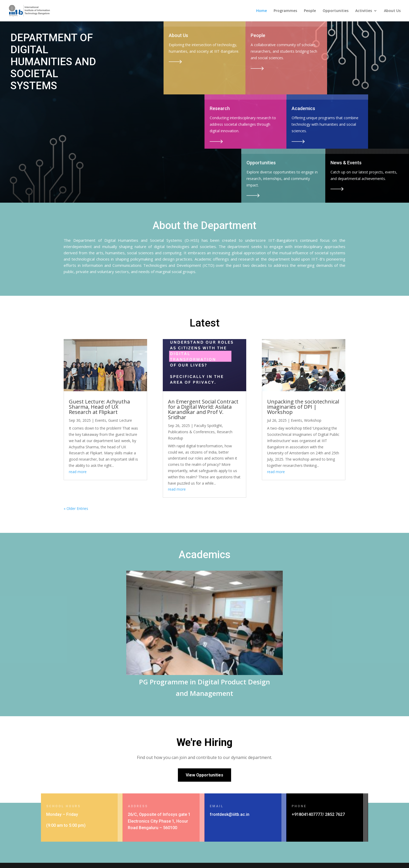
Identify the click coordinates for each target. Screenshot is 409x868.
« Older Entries (76, 508)
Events (101, 420)
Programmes (285, 11)
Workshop (313, 420)
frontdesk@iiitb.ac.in (230, 814)
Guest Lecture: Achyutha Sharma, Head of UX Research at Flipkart (99, 407)
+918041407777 (307, 814)
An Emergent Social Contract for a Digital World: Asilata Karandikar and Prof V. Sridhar (203, 409)
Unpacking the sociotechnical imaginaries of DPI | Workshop (303, 407)
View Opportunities (204, 775)
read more (78, 472)
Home (261, 11)
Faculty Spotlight (208, 426)
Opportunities (336, 11)
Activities (364, 11)
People (310, 11)
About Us (392, 11)
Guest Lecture (120, 420)
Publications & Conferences (191, 432)
